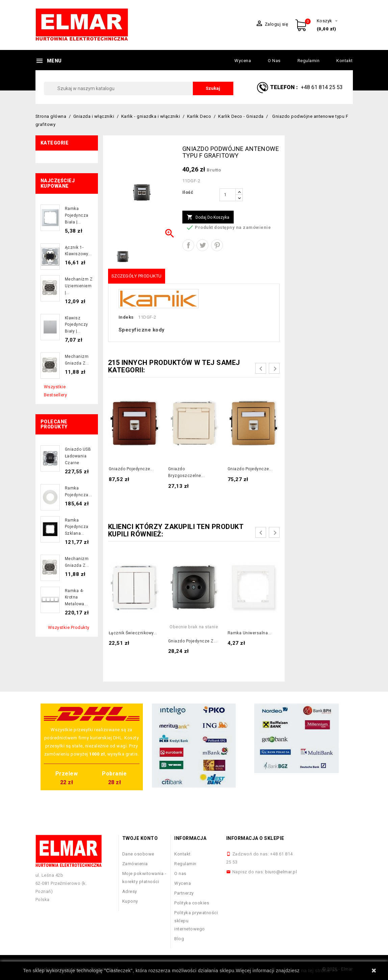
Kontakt (345, 61)
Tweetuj (202, 245)
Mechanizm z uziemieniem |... (79, 286)
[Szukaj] (139, 88)
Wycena (243, 61)
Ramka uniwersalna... (250, 633)
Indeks (126, 317)
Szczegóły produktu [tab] (137, 276)
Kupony (130, 901)
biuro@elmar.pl (281, 872)
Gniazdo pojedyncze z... (193, 641)
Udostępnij (188, 245)
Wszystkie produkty (69, 627)
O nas (274, 61)
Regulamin (309, 61)
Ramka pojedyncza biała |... (77, 215)
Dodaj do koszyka (208, 217)
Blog (179, 939)
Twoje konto (140, 838)
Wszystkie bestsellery (56, 391)
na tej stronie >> (320, 971)
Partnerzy (184, 893)
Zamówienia (135, 864)
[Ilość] (228, 195)
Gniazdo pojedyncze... (131, 469)
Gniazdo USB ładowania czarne (78, 456)
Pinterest (217, 245)
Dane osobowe (138, 854)
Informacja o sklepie (255, 838)
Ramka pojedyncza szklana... (77, 527)
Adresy (130, 891)
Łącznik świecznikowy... (133, 633)
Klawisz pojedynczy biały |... (76, 325)
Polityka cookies (192, 903)
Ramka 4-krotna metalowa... (76, 598)
